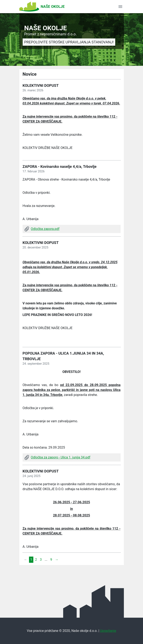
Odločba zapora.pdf (45, 229)
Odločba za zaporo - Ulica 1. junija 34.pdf (61, 457)
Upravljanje (108, 631)
